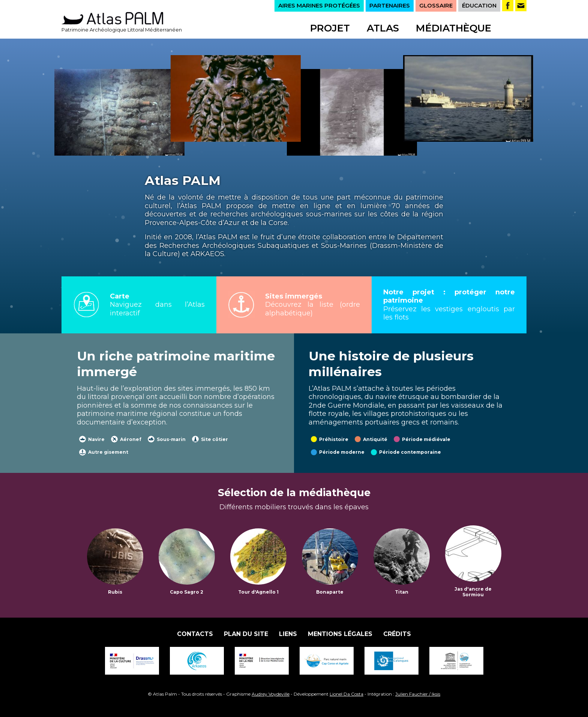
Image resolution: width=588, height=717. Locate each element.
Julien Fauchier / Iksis (418, 694)
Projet (330, 28)
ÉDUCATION (479, 5)
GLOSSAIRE (436, 5)
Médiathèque (454, 28)
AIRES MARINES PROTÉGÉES (319, 5)
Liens (288, 634)
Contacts (195, 634)
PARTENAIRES (390, 5)
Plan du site (246, 634)
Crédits (397, 634)
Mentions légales (340, 634)
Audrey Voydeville (271, 694)
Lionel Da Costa (346, 694)
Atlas (383, 28)
